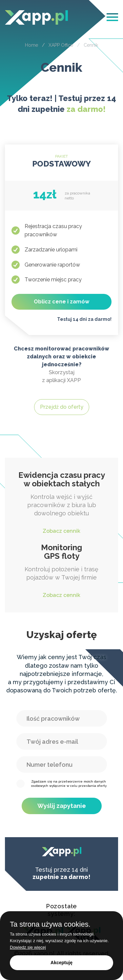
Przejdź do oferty (62, 407)
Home (31, 45)
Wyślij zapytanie (62, 806)
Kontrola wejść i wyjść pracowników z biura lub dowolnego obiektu (61, 503)
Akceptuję (61, 963)
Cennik (91, 45)
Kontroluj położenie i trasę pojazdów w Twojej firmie (61, 571)
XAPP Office (61, 45)
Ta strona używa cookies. (50, 924)
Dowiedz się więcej (28, 947)
